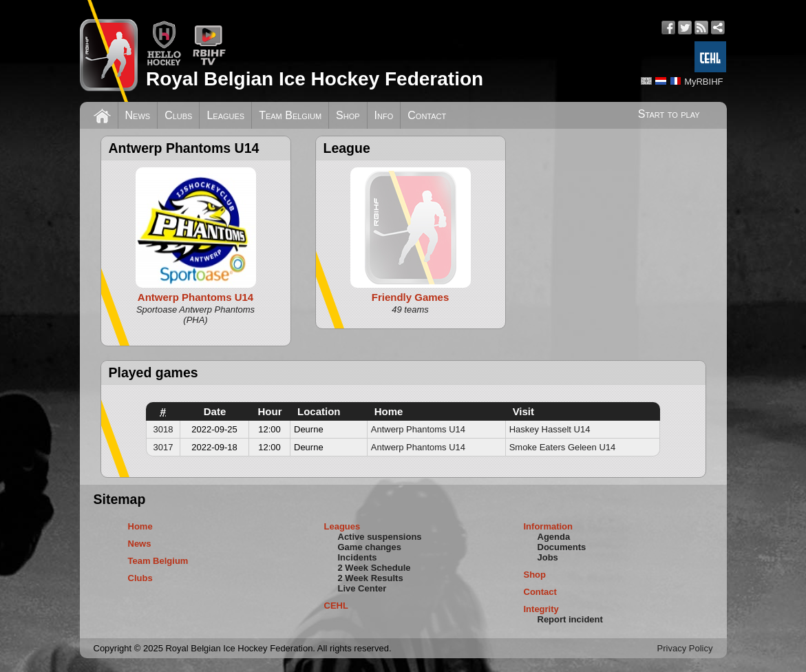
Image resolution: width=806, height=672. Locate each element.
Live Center (362, 588)
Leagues (225, 115)
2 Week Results (371, 578)
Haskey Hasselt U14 (550, 429)
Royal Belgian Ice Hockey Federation (315, 79)
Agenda (554, 537)
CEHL (336, 606)
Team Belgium (290, 115)
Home (140, 526)
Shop (348, 115)
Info (384, 115)
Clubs (178, 115)
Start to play (669, 114)
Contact (427, 115)
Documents (562, 547)
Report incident (570, 619)
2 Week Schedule (374, 568)
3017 (163, 447)
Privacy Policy (685, 648)
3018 (163, 429)
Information (549, 526)
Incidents (358, 557)
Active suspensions (380, 537)
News (138, 115)
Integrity (541, 609)
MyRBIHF (703, 82)
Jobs (548, 557)
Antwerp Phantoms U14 (418, 429)
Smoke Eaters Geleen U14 (563, 447)
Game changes (370, 547)
